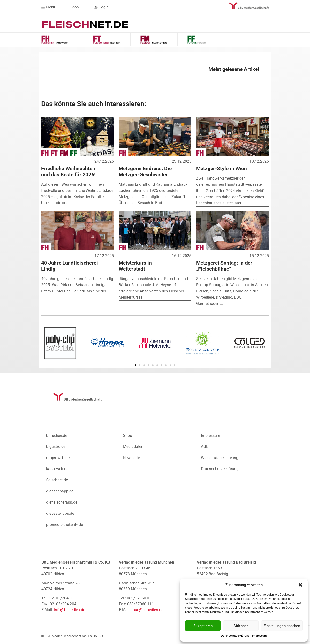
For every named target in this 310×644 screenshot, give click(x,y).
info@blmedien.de (70, 609)
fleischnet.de (57, 479)
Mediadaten (133, 446)
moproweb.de (58, 457)
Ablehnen (241, 626)
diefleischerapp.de (62, 502)
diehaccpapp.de (60, 491)
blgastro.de (56, 446)
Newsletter (132, 457)
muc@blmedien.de (147, 609)
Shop (128, 435)
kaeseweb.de (57, 468)
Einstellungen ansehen (282, 626)
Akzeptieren (203, 626)
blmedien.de (57, 435)
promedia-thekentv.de (65, 524)
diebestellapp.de (60, 513)
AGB (205, 446)
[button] (300, 585)
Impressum (260, 636)
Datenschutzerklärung (235, 636)
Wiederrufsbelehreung (220, 457)
